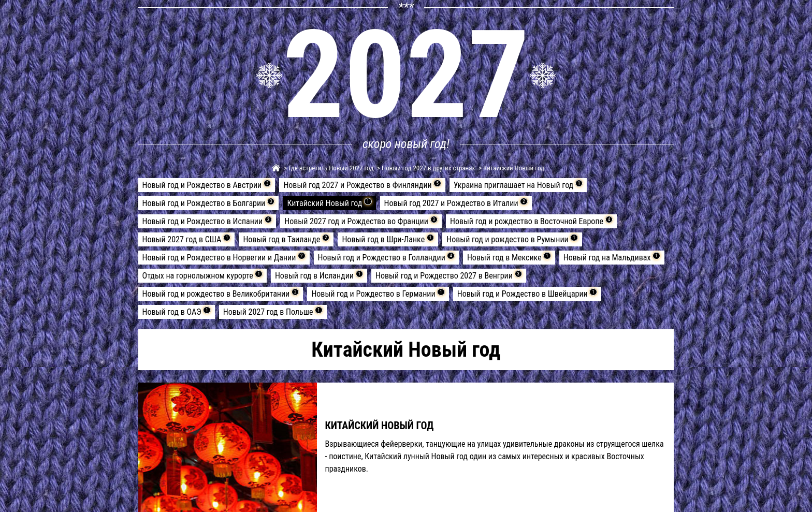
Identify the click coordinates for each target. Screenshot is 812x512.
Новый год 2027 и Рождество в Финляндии (362, 185)
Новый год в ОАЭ (177, 312)
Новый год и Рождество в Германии (378, 294)
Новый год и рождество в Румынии (512, 239)
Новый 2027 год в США (187, 239)
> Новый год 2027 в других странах (425, 168)
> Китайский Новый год (511, 168)
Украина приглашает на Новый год (518, 185)
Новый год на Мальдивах (612, 257)
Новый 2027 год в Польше (273, 312)
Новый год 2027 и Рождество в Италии (456, 203)
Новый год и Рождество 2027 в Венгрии (449, 275)
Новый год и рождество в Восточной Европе (531, 221)
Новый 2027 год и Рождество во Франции (361, 221)
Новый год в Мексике (509, 257)
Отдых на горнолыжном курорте (202, 275)
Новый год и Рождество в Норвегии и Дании (224, 257)
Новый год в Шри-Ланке (388, 239)
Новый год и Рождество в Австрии (207, 185)
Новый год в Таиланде (286, 239)
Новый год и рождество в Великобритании (221, 294)
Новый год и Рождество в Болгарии (209, 203)
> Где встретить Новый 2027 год (328, 168)
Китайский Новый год (329, 203)
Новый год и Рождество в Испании (207, 221)
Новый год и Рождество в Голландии (386, 257)
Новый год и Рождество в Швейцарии (527, 294)
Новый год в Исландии (319, 275)
